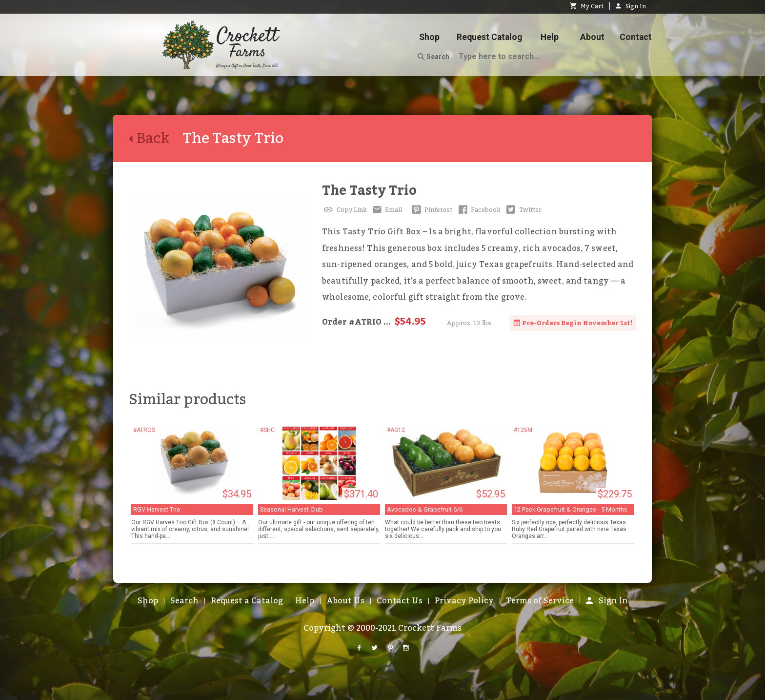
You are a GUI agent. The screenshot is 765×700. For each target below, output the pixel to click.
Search (433, 57)
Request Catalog (489, 37)
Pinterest (431, 210)
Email (387, 210)
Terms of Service (540, 601)
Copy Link (344, 210)
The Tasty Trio (369, 191)
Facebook (478, 210)
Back (156, 139)
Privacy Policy (464, 601)
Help (550, 37)
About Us (345, 601)
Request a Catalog (247, 601)
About (592, 37)
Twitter (523, 210)
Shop (429, 37)
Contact (636, 37)
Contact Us (400, 601)
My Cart (587, 6)
